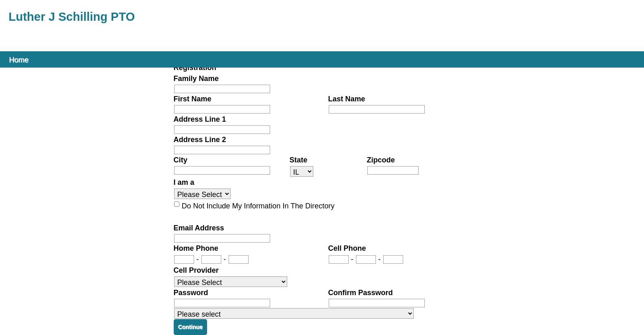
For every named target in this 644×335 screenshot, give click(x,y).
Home (19, 59)
